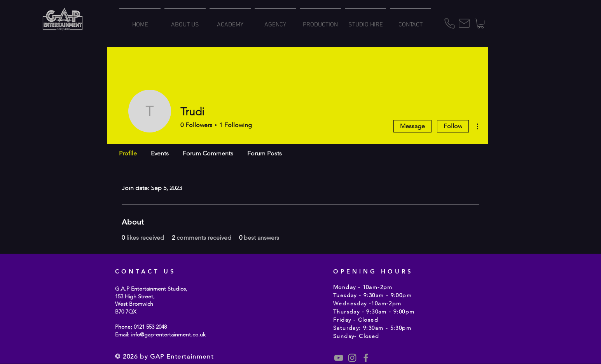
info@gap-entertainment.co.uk (168, 334)
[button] (480, 24)
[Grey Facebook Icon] (366, 358)
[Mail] (464, 23)
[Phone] (449, 24)
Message (412, 126)
